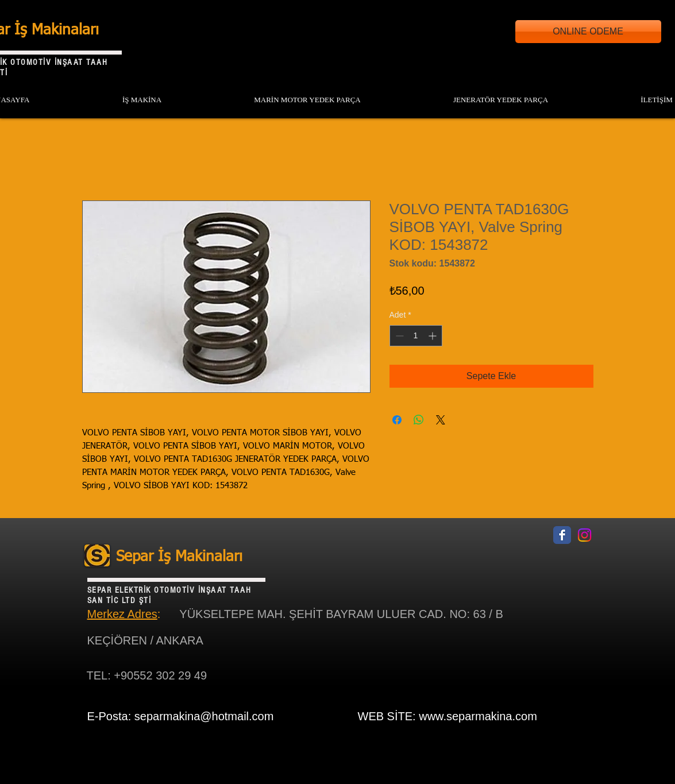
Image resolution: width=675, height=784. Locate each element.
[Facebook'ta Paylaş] (397, 420)
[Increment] (433, 336)
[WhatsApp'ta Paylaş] (419, 420)
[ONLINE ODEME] (588, 32)
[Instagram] (585, 535)
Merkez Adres (122, 614)
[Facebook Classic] (562, 535)
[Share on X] (441, 420)
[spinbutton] (416, 336)
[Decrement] (398, 336)
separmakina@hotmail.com (204, 716)
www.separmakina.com (478, 716)
